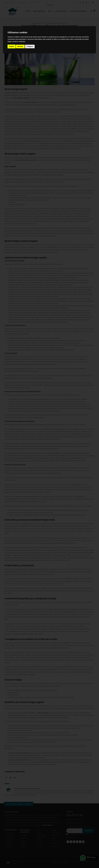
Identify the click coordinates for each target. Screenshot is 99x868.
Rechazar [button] (20, 46)
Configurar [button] (30, 46)
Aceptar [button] (12, 46)
